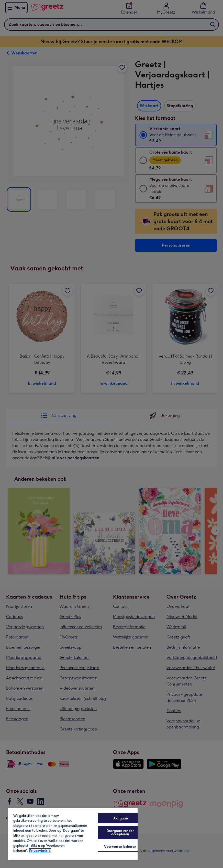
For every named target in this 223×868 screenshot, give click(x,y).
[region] (73, 834)
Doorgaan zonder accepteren (120, 832)
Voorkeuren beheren (120, 847)
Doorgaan (120, 818)
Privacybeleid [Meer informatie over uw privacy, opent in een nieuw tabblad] (40, 851)
